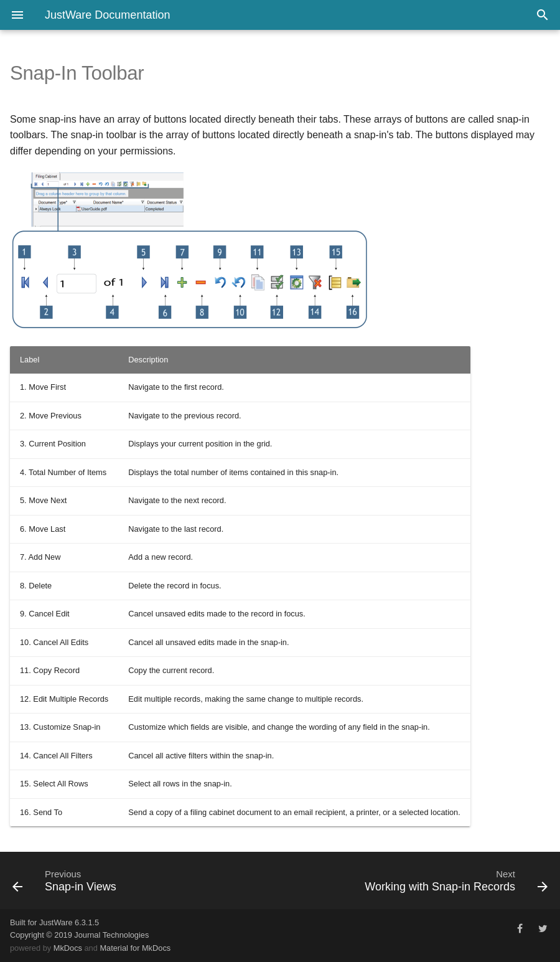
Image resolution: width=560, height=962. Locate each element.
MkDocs (68, 948)
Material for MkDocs (135, 948)
